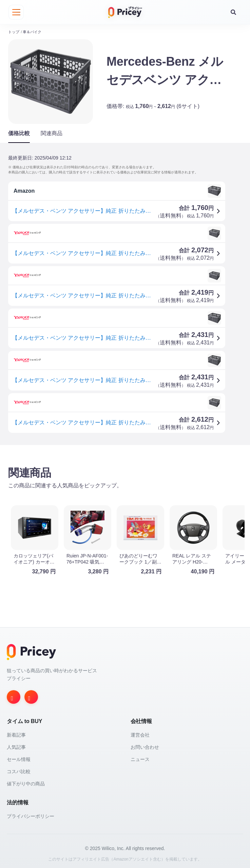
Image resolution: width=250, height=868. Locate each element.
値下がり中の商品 (26, 781)
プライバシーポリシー (31, 814)
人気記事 (16, 745)
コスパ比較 (19, 769)
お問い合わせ (145, 745)
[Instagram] (14, 695)
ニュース (140, 757)
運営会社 (140, 733)
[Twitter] (31, 695)
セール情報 (19, 757)
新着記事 (16, 733)
